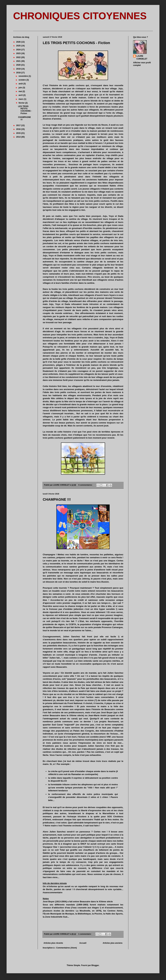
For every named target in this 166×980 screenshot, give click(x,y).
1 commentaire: (85, 934)
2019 (19, 69)
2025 (19, 46)
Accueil (83, 943)
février (22, 103)
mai (21, 91)
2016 (19, 129)
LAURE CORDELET (142, 57)
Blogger (95, 965)
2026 (19, 42)
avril (21, 95)
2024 (19, 50)
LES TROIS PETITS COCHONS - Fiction (76, 43)
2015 (19, 133)
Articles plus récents (53, 943)
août (21, 84)
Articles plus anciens (113, 943)
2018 (19, 73)
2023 (19, 53)
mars (21, 99)
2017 (19, 125)
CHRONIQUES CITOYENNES (80, 16)
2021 (19, 61)
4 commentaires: (86, 485)
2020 (19, 65)
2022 (19, 57)
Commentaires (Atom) (66, 948)
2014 (19, 137)
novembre (24, 76)
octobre (22, 80)
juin (21, 88)
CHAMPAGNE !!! (57, 499)
